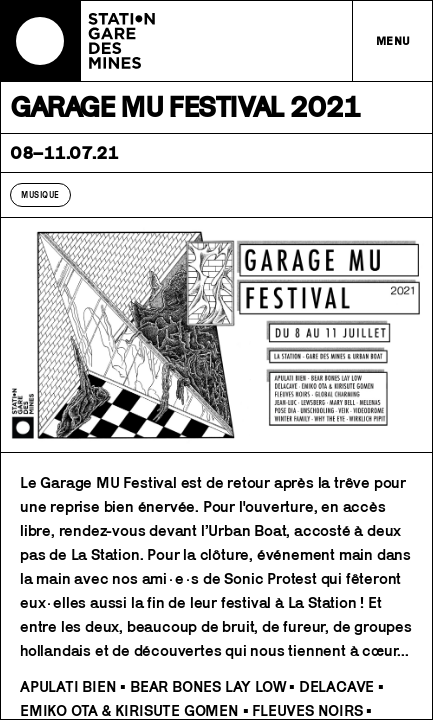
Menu (393, 40)
